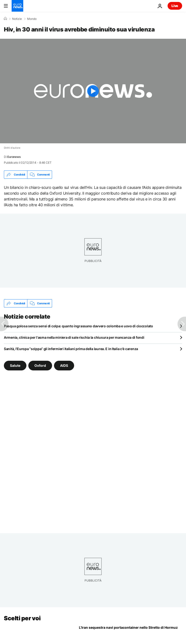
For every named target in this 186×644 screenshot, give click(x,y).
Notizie (17, 19)
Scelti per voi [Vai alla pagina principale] (22, 618)
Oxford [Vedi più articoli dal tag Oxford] (40, 365)
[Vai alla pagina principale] (17, 6)
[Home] (5, 19)
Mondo (32, 19)
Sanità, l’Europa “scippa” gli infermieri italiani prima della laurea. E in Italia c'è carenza (71, 349)
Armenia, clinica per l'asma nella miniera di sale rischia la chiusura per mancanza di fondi (74, 337)
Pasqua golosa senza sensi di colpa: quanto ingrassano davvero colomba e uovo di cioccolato (78, 326)
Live (175, 6)
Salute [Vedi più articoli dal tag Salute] (15, 365)
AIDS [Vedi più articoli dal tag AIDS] (64, 365)
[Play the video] (93, 91)
